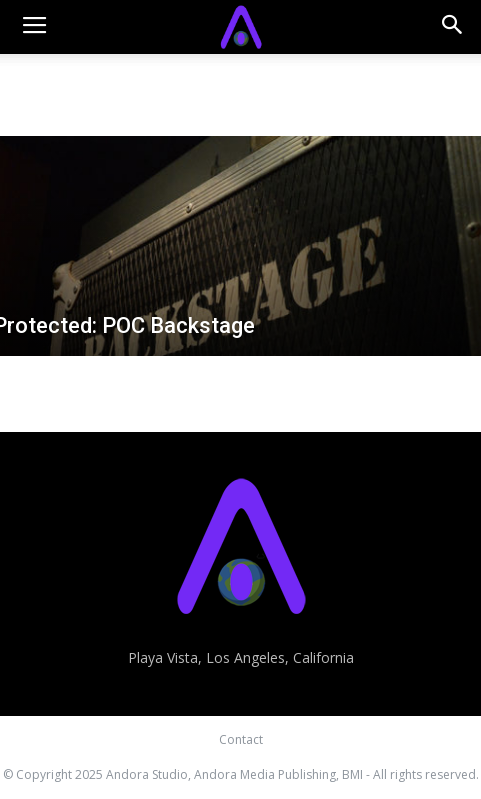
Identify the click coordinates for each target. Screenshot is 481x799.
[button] (453, 27)
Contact (241, 739)
